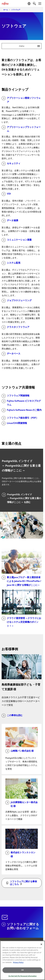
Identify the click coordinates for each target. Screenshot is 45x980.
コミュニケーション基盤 (17, 240)
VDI (6, 194)
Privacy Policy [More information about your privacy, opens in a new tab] (18, 962)
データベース (11, 354)
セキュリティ (11, 164)
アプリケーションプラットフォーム (21, 129)
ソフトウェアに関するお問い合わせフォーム (20, 926)
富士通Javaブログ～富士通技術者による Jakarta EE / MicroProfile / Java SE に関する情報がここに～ (21, 581)
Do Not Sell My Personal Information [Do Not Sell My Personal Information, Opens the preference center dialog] (23, 976)
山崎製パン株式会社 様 (19, 751)
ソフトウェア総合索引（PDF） (20, 418)
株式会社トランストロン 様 (20, 854)
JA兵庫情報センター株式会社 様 (21, 804)
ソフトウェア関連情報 (15, 396)
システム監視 (11, 263)
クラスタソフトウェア (15, 327)
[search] (34, 3)
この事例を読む (12, 716)
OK (22, 970)
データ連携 (10, 221)
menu (30, 46)
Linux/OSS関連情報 (14, 423)
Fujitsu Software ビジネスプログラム (21, 403)
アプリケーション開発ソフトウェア (21, 100)
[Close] (41, 944)
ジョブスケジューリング (17, 301)
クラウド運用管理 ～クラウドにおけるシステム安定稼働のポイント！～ (21, 622)
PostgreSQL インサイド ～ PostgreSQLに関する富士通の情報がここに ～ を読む (21, 498)
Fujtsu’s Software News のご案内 (22, 410)
